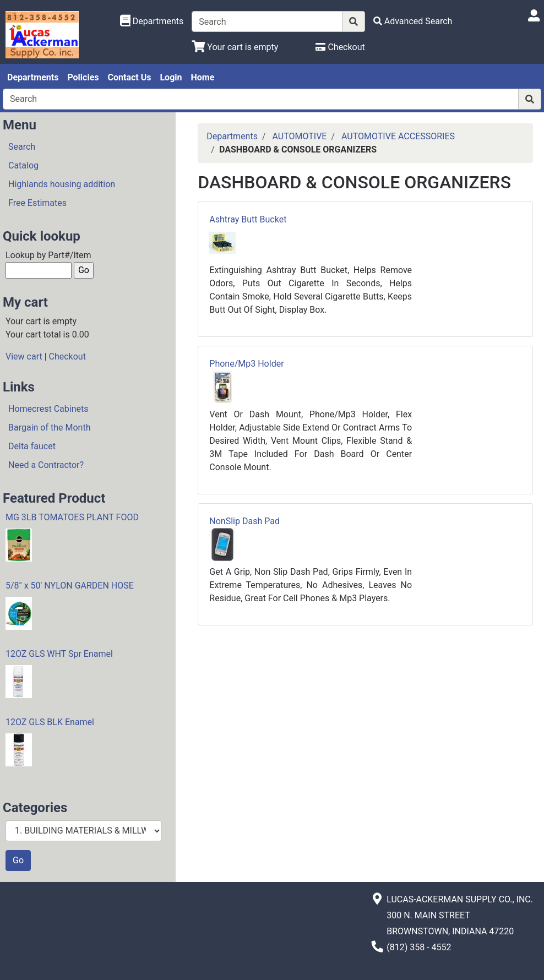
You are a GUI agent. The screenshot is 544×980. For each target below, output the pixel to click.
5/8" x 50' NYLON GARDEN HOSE (70, 586)
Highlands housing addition (62, 184)
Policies (83, 77)
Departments (33, 77)
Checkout (67, 356)
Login (171, 77)
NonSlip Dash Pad (244, 521)
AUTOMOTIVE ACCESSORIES (398, 136)
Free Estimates (37, 203)
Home (202, 77)
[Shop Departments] (152, 21)
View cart (24, 356)
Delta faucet (32, 446)
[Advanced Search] (413, 21)
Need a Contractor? (46, 465)
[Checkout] (340, 47)
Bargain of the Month (49, 428)
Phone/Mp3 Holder (246, 364)
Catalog (23, 165)
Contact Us (130, 77)
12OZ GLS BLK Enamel (50, 722)
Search (22, 147)
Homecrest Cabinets (48, 409)
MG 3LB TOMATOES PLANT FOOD (72, 517)
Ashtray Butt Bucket (248, 219)
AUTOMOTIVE (299, 136)
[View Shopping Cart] (235, 47)
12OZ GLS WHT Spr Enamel (59, 654)
